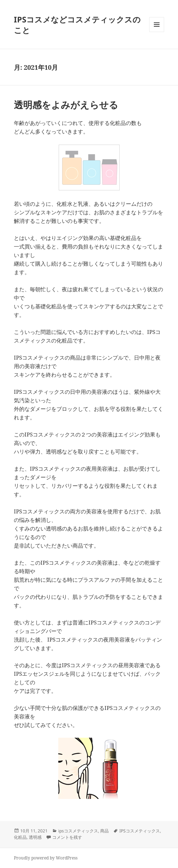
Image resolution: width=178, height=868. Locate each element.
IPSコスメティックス (140, 831)
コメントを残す (67, 837)
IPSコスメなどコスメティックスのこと (77, 25)
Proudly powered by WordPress (46, 858)
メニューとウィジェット (157, 32)
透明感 (35, 837)
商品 (104, 831)
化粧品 (20, 837)
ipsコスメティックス (78, 831)
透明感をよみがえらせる (66, 105)
